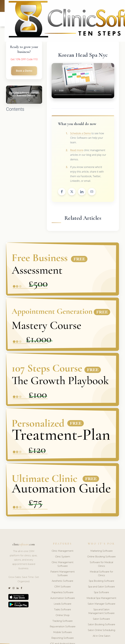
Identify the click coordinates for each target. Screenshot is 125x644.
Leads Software (62, 604)
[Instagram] (14, 589)
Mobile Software (62, 633)
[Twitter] (9, 589)
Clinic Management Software (62, 565)
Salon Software (101, 619)
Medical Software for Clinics (101, 574)
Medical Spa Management (101, 599)
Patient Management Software (62, 574)
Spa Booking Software (101, 582)
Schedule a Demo (81, 134)
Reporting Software (62, 639)
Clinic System (63, 557)
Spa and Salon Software (101, 587)
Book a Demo (24, 71)
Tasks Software (62, 610)
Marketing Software (101, 552)
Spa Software (101, 593)
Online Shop (63, 616)
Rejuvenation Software (63, 627)
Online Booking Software (101, 557)
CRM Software (62, 587)
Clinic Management (62, 552)
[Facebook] (21, 589)
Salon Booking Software (101, 625)
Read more (77, 151)
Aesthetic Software (62, 582)
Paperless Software (62, 593)
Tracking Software (62, 621)
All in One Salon (101, 637)
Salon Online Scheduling (101, 631)
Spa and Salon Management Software (101, 612)
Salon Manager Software (101, 604)
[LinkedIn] (18, 589)
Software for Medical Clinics (101, 565)
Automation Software (63, 599)
